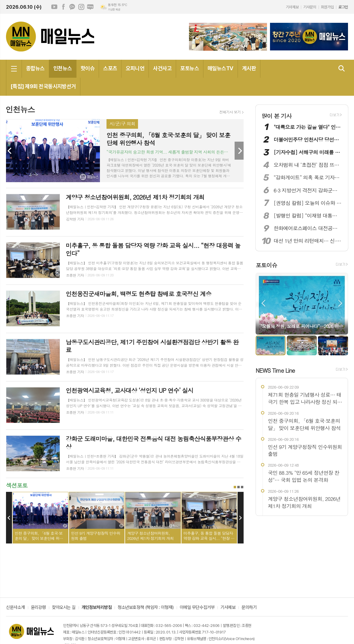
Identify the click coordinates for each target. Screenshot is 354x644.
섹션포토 (17, 485)
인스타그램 (81, 7)
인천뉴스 (63, 68)
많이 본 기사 (277, 116)
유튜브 (54, 7)
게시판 (249, 68)
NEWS (275, 370)
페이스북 (63, 7)
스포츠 (110, 68)
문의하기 (249, 608)
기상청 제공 (114, 10)
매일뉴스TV (220, 68)
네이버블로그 (90, 7)
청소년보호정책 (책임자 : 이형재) (145, 608)
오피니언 (135, 68)
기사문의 (310, 7)
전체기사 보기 (230, 112)
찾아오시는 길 (64, 608)
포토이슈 (266, 265)
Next (239, 151)
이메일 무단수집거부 (197, 608)
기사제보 (292, 7)
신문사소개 (15, 608)
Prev (10, 151)
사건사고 (162, 68)
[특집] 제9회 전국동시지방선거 (43, 86)
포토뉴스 (190, 68)
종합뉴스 (35, 68)
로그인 (343, 7)
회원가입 (327, 7)
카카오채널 (72, 7)
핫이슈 (88, 68)
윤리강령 (38, 608)
